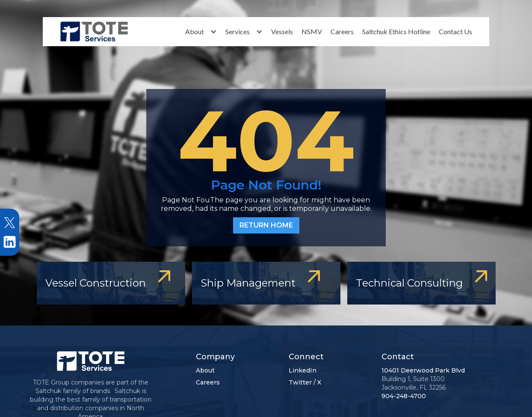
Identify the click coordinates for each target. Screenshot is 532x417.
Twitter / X (305, 382)
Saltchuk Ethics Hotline (396, 31)
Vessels (282, 31)
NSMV (312, 31)
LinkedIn (303, 370)
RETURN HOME (266, 225)
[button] (201, 32)
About (205, 370)
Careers (342, 31)
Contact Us (455, 31)
